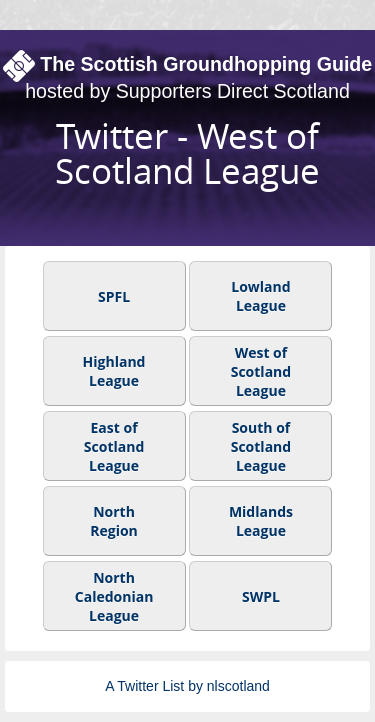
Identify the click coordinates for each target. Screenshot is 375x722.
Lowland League (260, 296)
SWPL (261, 595)
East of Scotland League (114, 445)
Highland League (114, 371)
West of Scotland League (261, 370)
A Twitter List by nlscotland (187, 686)
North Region (114, 521)
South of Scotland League (261, 445)
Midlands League (261, 521)
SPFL (114, 295)
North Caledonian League (114, 595)
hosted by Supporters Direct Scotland (187, 91)
